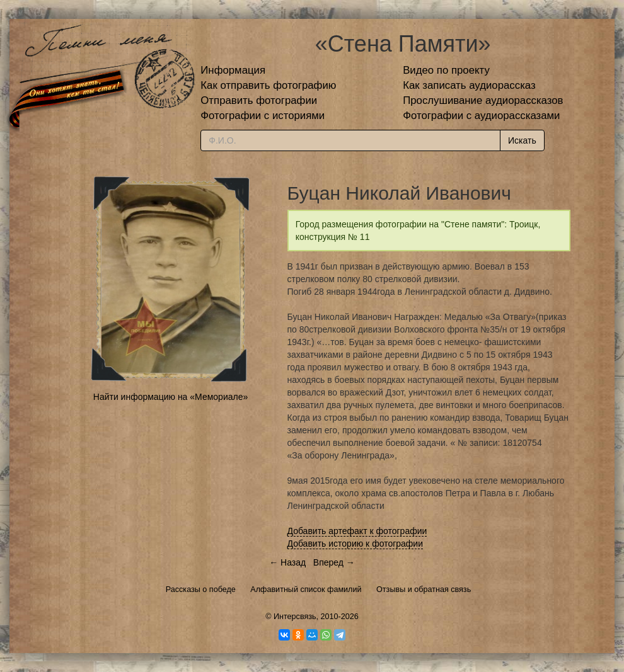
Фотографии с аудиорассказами (481, 116)
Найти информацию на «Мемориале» (170, 397)
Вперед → (334, 562)
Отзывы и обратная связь (424, 589)
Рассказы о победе (201, 589)
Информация (233, 70)
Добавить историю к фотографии (355, 544)
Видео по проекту (446, 70)
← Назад (287, 562)
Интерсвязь (295, 617)
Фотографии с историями (263, 116)
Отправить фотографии (259, 100)
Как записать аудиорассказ (469, 85)
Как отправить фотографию (268, 85)
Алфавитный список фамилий (306, 589)
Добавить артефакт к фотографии (357, 531)
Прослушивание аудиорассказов (483, 100)
